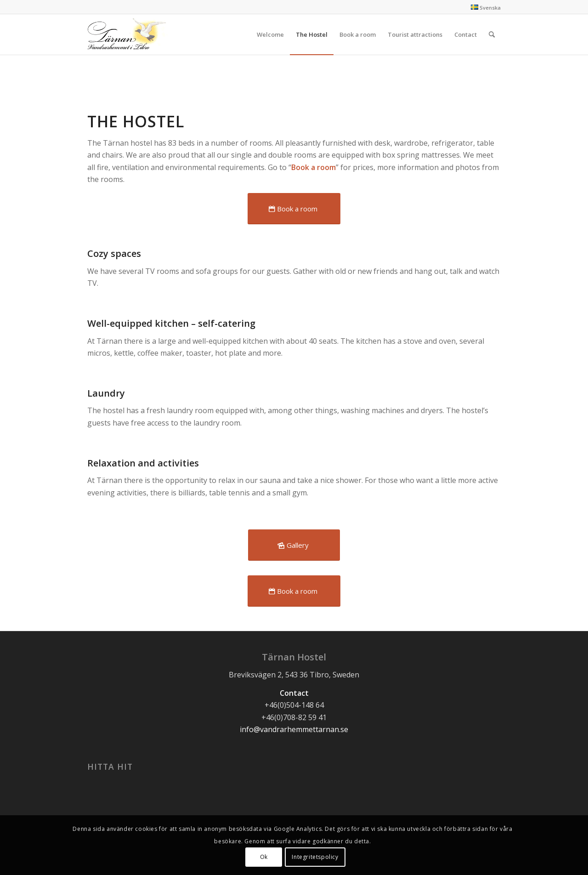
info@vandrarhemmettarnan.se (294, 729)
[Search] (492, 34)
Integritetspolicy (315, 857)
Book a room (314, 167)
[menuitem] (270, 34)
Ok (264, 857)
